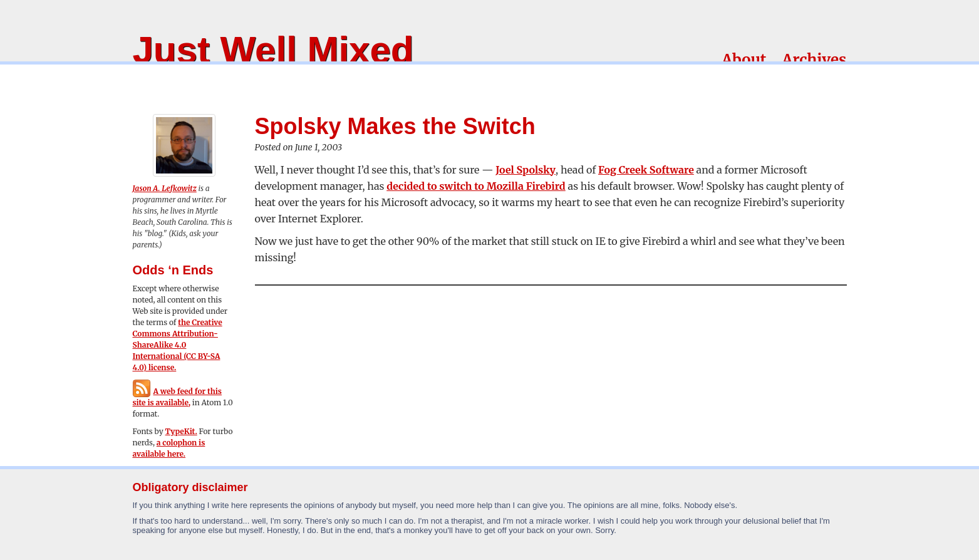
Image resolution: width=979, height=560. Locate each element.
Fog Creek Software (646, 170)
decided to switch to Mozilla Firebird (476, 186)
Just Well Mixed (273, 50)
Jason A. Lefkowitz (165, 188)
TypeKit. (181, 431)
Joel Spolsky (526, 170)
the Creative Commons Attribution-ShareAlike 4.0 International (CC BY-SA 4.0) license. (178, 345)
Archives (814, 60)
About (744, 60)
